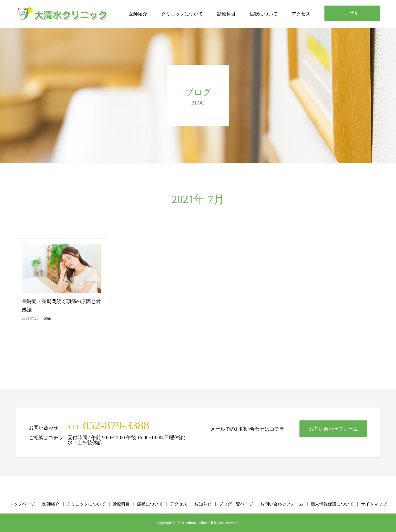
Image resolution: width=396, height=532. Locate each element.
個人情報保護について (332, 504)
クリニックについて (182, 14)
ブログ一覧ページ (236, 504)
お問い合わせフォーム (333, 429)
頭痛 (47, 318)
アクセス (301, 14)
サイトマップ (374, 504)
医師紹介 (138, 14)
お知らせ (203, 504)
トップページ (22, 504)
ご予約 (352, 13)
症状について (264, 14)
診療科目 (226, 14)
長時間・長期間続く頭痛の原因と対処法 (61, 305)
